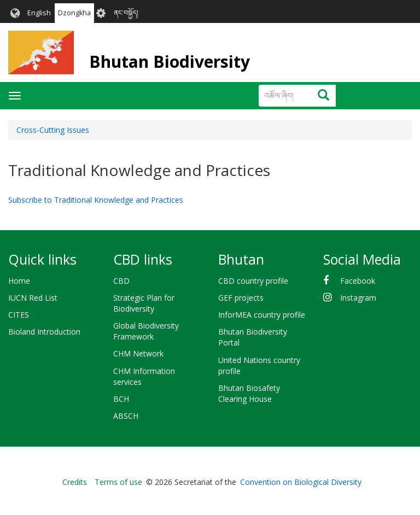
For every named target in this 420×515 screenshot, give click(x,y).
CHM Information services (144, 376)
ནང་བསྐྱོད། (126, 13)
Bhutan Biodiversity (170, 62)
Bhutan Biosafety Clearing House (249, 393)
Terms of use (118, 482)
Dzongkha (74, 13)
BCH (121, 399)
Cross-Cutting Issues (53, 130)
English (39, 13)
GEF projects (241, 298)
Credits (75, 482)
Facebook (358, 281)
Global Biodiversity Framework (146, 331)
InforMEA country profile (262, 315)
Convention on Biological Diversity (301, 482)
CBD (121, 281)
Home (19, 281)
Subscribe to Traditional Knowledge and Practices (96, 200)
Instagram (358, 298)
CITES (19, 315)
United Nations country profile (259, 365)
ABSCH (126, 416)
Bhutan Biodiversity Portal (253, 337)
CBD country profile (253, 281)
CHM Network (138, 353)
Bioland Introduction (44, 332)
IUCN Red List (33, 298)
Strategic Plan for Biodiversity (144, 303)
